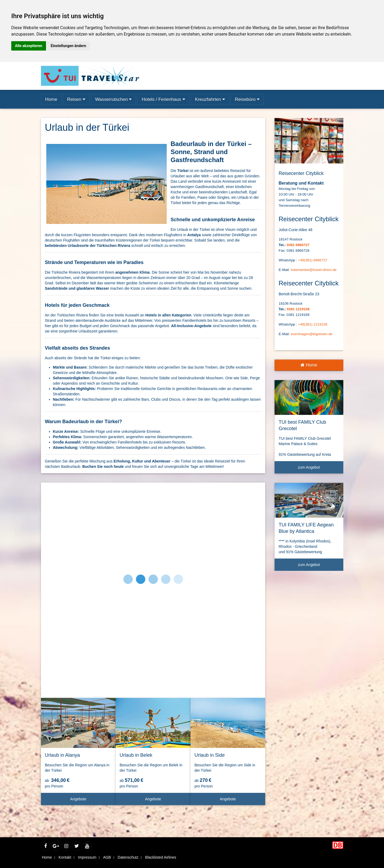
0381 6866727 (298, 245)
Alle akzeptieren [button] (29, 46)
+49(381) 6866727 (313, 260)
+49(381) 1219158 (313, 324)
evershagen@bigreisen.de (311, 334)
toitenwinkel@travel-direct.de (313, 270)
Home (309, 365)
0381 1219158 (298, 309)
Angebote (91, 801)
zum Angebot (319, 469)
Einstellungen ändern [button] (68, 46)
